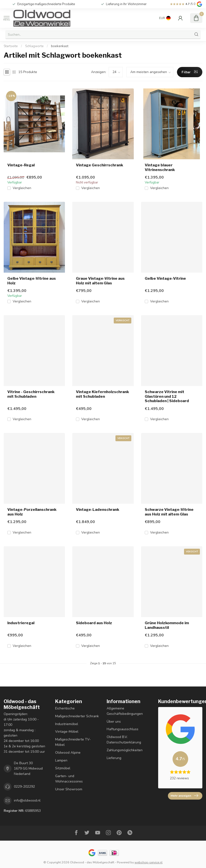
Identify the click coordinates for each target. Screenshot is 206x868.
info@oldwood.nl (27, 800)
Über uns (114, 722)
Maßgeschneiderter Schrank (77, 716)
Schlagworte (34, 46)
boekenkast (60, 46)
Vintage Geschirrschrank (99, 165)
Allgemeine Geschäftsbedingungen (125, 711)
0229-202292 (24, 787)
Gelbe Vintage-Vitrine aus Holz (32, 281)
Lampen (61, 760)
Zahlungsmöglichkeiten (125, 750)
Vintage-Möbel (67, 732)
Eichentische (65, 708)
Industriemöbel (67, 724)
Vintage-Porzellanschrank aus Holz (32, 512)
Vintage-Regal (21, 165)
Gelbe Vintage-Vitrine (165, 279)
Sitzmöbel (63, 768)
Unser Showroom (69, 789)
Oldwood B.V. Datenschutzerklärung (124, 740)
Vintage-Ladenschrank (98, 510)
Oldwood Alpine (68, 753)
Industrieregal (21, 623)
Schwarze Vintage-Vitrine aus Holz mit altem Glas (169, 512)
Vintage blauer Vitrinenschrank (160, 167)
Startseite (11, 46)
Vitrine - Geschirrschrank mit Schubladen (31, 394)
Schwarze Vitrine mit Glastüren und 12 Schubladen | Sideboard (167, 396)
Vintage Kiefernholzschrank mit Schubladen (102, 394)
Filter (190, 72)
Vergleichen (22, 188)
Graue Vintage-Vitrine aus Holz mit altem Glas (100, 281)
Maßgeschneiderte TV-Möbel (73, 742)
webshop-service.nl (149, 862)
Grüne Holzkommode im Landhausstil (167, 625)
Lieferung (114, 758)
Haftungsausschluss (123, 729)
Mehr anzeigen (184, 796)
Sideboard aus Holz (94, 623)
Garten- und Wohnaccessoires (69, 779)
